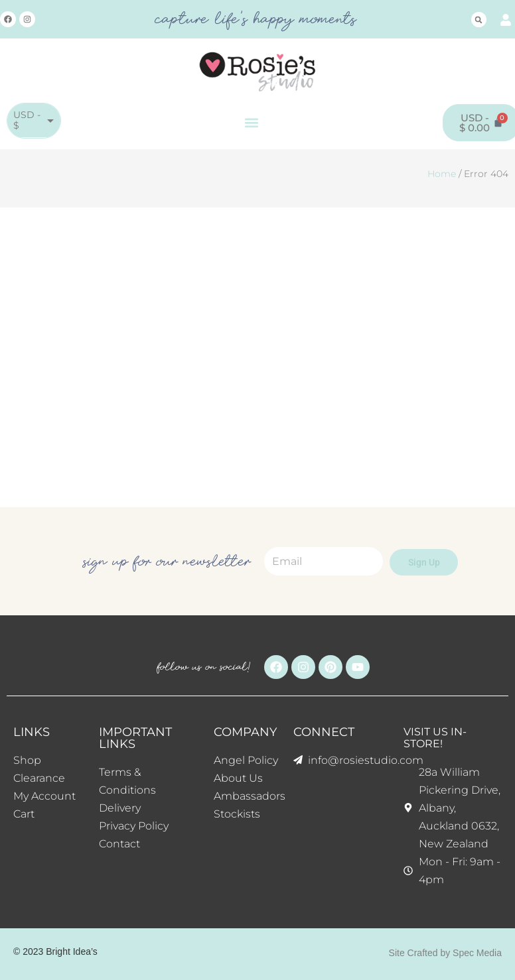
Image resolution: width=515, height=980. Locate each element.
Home (442, 174)
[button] (479, 20)
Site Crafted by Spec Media (445, 953)
